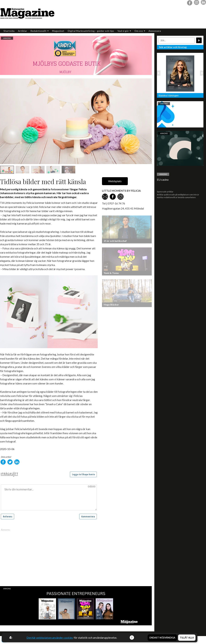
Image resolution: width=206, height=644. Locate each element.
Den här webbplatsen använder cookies (50, 638)
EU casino (163, 180)
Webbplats (115, 181)
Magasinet (58, 31)
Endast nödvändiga (162, 638)
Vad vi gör (124, 31)
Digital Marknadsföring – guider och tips (91, 31)
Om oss (140, 31)
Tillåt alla (187, 638)
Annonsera (155, 31)
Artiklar (22, 31)
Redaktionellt (40, 31)
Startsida (9, 31)
